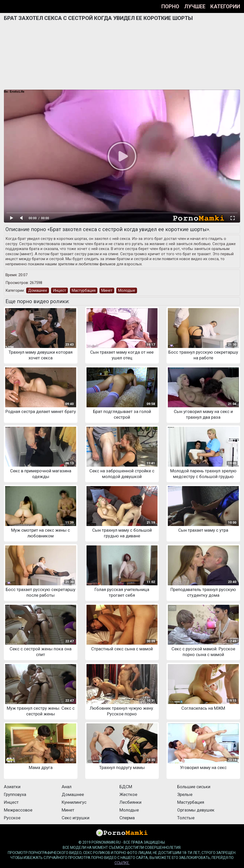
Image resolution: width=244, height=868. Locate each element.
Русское (12, 818)
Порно (170, 6)
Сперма (127, 818)
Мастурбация (84, 290)
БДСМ (126, 787)
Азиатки (12, 787)
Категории (225, 6)
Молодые (127, 290)
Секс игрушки (76, 818)
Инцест (59, 290)
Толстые (186, 818)
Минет (107, 290)
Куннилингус (74, 802)
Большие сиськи (194, 787)
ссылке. (122, 863)
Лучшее (195, 6)
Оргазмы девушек (196, 810)
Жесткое (128, 794)
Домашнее (38, 290)
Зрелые (185, 794)
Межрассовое (18, 810)
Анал (67, 787)
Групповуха (15, 794)
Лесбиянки (130, 802)
